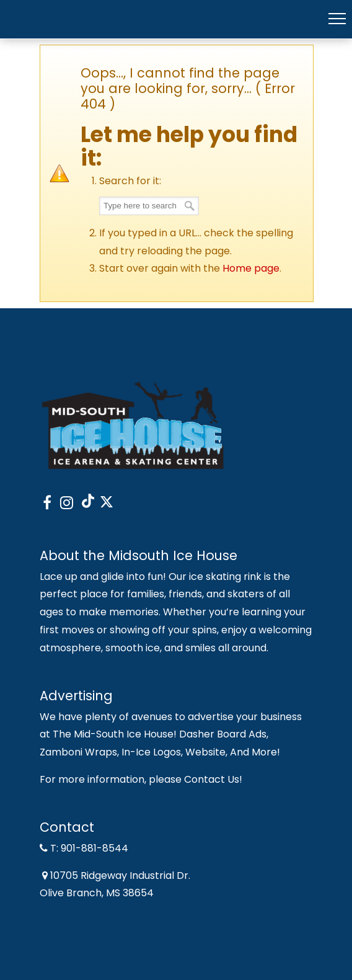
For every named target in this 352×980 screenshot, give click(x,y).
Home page (251, 268)
